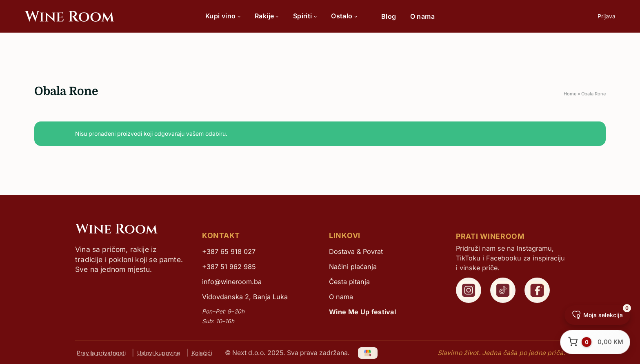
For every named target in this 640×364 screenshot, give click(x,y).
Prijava (607, 16)
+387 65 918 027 (229, 251)
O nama (422, 16)
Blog (389, 16)
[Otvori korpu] (595, 342)
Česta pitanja (349, 282)
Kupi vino (223, 16)
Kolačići (202, 353)
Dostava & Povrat (356, 251)
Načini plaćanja (353, 267)
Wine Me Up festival (362, 312)
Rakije (267, 16)
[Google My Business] (368, 352)
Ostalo (344, 16)
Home (570, 94)
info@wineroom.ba (232, 282)
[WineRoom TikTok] (503, 290)
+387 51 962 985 (229, 267)
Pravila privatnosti (101, 353)
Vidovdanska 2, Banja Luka (245, 297)
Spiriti (305, 16)
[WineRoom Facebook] (537, 290)
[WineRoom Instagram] (469, 290)
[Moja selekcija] (597, 315)
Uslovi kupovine (159, 353)
